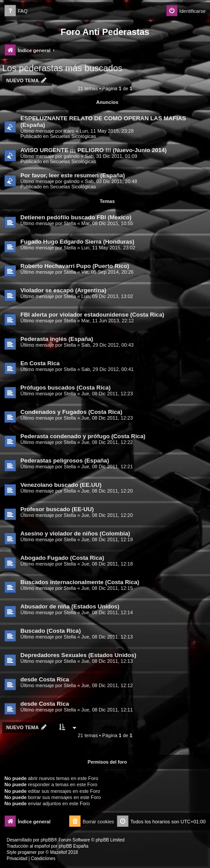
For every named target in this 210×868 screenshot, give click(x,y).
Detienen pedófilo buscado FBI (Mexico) (76, 217)
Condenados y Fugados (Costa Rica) (71, 412)
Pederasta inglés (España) (57, 339)
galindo (72, 156)
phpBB (47, 840)
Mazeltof (58, 852)
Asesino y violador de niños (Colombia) (75, 533)
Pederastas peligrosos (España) (65, 461)
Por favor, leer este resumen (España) (73, 175)
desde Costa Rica (45, 679)
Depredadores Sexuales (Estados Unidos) (78, 655)
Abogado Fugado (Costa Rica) (62, 558)
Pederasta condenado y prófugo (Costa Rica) (83, 436)
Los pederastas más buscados (62, 68)
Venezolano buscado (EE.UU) (61, 485)
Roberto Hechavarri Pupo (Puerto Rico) (75, 266)
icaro (69, 131)
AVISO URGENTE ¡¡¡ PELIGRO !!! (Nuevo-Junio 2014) (93, 150)
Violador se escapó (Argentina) (63, 290)
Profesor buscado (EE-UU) (57, 509)
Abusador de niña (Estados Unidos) (70, 606)
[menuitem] (16, 11)
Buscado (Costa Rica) (51, 631)
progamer (27, 852)
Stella (70, 223)
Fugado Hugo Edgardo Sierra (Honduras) (77, 242)
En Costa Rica (40, 363)
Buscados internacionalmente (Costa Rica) (80, 582)
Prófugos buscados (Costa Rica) (66, 388)
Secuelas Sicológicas (73, 136)
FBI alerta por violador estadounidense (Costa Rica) (92, 315)
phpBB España (73, 846)
